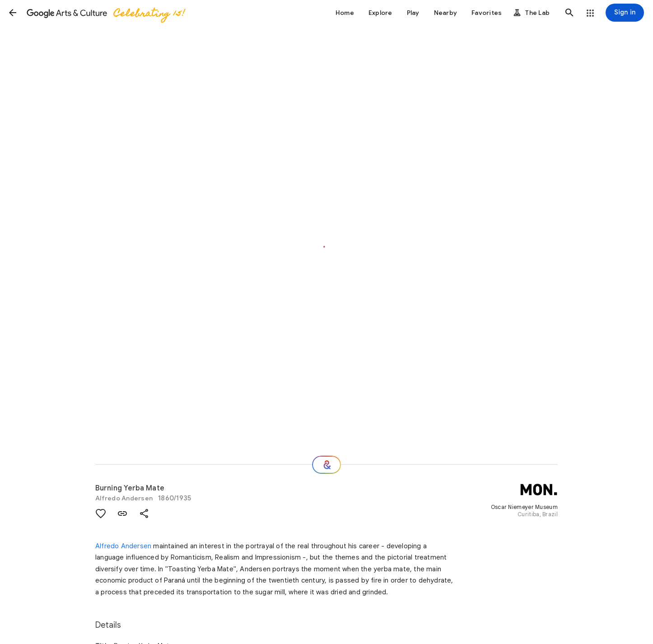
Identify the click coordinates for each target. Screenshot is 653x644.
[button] (13, 13)
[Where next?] (326, 465)
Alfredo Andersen (124, 498)
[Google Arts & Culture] (105, 13)
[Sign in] (625, 13)
